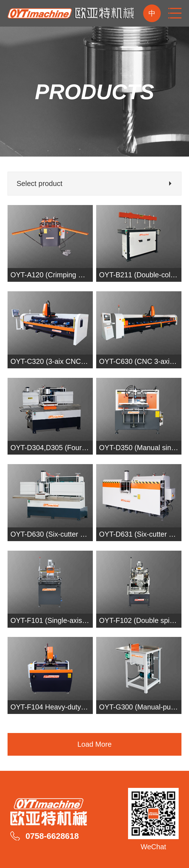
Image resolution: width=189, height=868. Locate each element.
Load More (95, 744)
